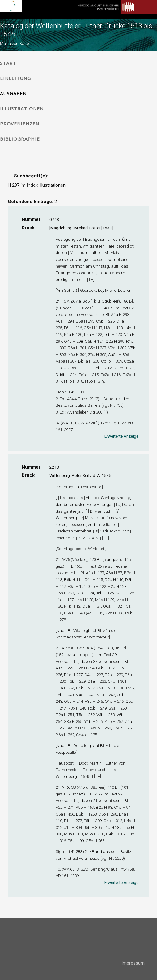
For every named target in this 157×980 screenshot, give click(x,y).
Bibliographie (20, 139)
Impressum (133, 963)
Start (8, 63)
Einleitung (15, 78)
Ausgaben (13, 93)
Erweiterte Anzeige (121, 436)
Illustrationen (22, 108)
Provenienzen (20, 124)
